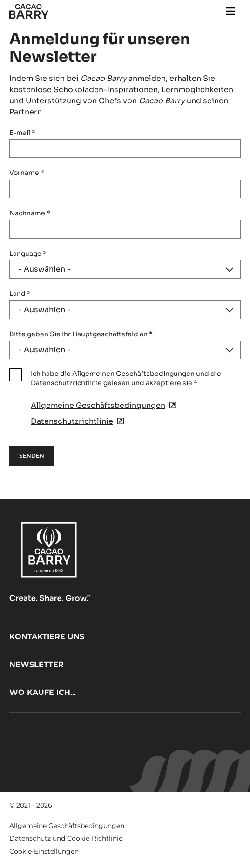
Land (20, 294)
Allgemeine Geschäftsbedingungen (67, 826)
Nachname (30, 213)
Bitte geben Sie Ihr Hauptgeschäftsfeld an (81, 334)
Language (28, 254)
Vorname (27, 173)
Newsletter (37, 664)
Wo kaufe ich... (43, 692)
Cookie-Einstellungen (44, 851)
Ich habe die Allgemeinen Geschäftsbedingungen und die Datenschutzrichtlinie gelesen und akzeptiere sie (126, 378)
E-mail (22, 133)
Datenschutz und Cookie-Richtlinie (66, 838)
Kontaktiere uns (47, 637)
